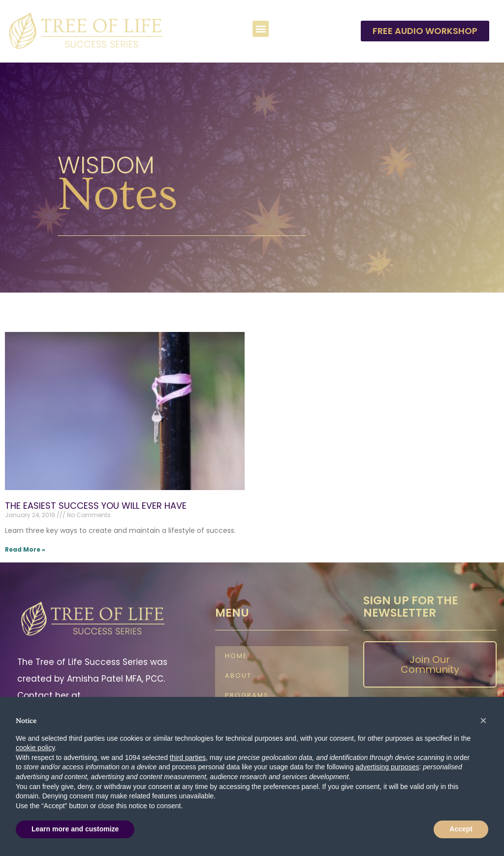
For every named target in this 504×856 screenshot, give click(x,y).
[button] (261, 29)
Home (236, 656)
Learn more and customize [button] (75, 829)
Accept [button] (461, 829)
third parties (188, 757)
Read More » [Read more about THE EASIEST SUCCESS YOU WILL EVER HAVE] (25, 549)
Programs (247, 696)
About (238, 676)
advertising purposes (387, 767)
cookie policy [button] (35, 748)
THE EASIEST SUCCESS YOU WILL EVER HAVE (96, 506)
